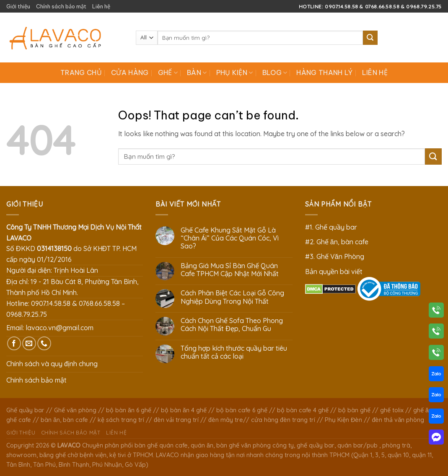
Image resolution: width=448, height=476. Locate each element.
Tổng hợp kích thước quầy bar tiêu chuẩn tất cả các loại (234, 352)
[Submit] (370, 38)
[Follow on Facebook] (14, 343)
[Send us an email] (29, 343)
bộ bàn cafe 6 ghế (242, 410)
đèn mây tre (226, 420)
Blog (275, 72)
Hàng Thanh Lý (324, 72)
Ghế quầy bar (25, 410)
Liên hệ (101, 6)
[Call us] (44, 343)
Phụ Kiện (235, 72)
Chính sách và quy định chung (52, 364)
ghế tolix (392, 410)
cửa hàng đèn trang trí (283, 420)
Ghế (168, 72)
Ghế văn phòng (75, 410)
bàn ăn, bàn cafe (64, 420)
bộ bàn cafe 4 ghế (303, 410)
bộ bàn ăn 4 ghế (184, 410)
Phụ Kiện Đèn (343, 420)
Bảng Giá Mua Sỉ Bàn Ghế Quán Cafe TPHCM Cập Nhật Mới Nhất (230, 270)
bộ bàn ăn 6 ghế (129, 410)
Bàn (197, 72)
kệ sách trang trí (121, 420)
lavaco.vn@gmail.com (60, 328)
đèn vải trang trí (176, 420)
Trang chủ (81, 72)
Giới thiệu (18, 6)
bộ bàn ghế (354, 410)
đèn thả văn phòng (398, 420)
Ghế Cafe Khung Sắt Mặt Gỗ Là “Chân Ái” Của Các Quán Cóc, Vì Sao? (230, 238)
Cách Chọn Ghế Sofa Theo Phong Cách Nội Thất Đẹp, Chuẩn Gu (232, 325)
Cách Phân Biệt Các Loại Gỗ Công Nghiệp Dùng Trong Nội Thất (232, 297)
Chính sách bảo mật (61, 6)
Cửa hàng (130, 72)
